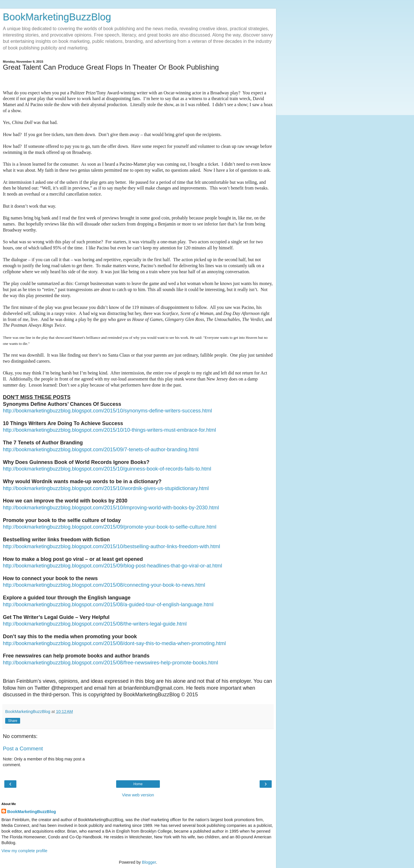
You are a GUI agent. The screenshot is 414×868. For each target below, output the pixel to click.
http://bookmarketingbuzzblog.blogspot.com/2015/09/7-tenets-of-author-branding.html (101, 450)
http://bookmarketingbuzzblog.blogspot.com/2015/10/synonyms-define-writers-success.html (107, 411)
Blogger (149, 862)
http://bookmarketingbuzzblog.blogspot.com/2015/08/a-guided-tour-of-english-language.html (108, 605)
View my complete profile (24, 851)
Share (13, 721)
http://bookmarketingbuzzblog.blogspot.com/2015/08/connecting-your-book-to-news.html (104, 585)
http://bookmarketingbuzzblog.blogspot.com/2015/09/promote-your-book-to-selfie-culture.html (110, 527)
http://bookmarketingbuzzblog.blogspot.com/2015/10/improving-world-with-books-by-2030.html (111, 508)
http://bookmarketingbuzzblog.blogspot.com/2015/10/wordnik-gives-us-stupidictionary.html (106, 488)
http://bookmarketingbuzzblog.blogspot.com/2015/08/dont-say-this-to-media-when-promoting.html (114, 643)
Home (138, 784)
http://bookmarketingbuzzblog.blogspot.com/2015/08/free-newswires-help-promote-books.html (110, 663)
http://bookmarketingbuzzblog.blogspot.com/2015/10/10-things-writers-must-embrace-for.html (109, 430)
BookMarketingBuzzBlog (57, 17)
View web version (138, 795)
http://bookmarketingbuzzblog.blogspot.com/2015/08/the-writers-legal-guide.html (95, 624)
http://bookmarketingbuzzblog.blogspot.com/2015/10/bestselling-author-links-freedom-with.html (111, 546)
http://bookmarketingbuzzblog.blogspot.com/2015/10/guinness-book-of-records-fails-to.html (107, 469)
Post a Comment (23, 748)
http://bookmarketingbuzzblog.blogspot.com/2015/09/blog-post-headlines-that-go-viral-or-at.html (112, 566)
